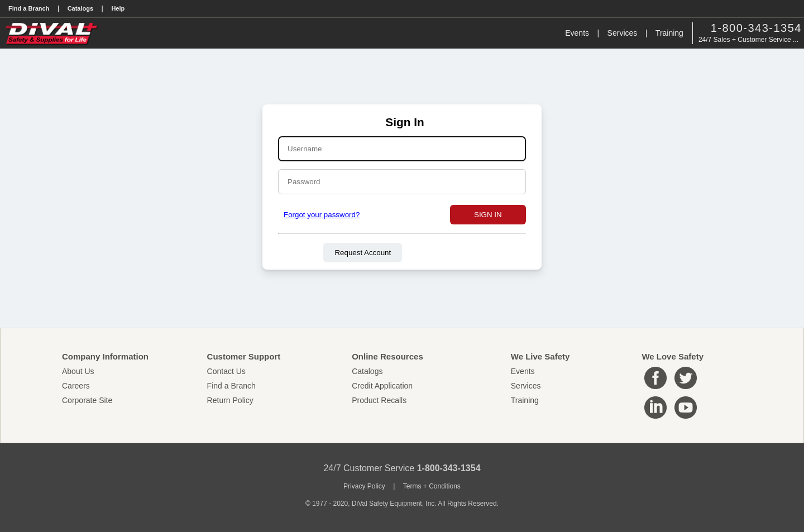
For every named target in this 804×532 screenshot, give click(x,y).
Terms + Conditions (432, 486)
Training (669, 33)
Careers (76, 386)
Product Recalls (379, 400)
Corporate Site (87, 400)
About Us (78, 371)
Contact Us (226, 371)
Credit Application (382, 386)
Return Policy (230, 400)
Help (118, 8)
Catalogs (80, 8)
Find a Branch (29, 8)
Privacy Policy (364, 486)
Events (577, 33)
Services (623, 33)
